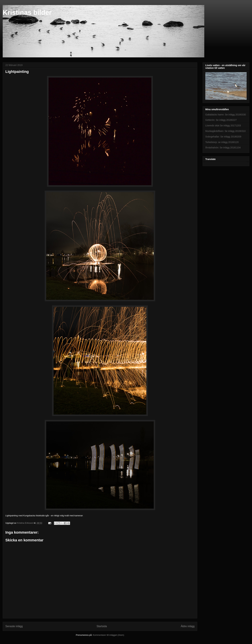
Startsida (102, 626)
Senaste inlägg (14, 626)
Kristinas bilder (27, 12)
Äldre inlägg (188, 626)
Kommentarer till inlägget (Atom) (108, 635)
